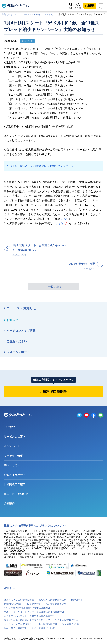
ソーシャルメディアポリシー (19, 624)
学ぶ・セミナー (13, 465)
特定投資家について (56, 604)
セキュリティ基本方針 (15, 628)
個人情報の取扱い (71, 624)
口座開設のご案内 (15, 484)
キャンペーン (12, 446)
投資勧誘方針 (34, 604)
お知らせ (49, 14)
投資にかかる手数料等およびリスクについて (33, 526)
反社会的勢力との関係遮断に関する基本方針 (27, 608)
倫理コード (77, 600)
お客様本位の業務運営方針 (53, 600)
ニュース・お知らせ (31, 14)
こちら (65, 219)
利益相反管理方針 (13, 604)
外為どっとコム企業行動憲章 (19, 600)
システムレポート (18, 352)
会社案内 (9, 503)
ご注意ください (17, 341)
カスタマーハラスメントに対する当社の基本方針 (29, 616)
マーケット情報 (13, 456)
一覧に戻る (55, 287)
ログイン (78, 6)
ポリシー (10, 588)
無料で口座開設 (55, 392)
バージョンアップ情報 (21, 331)
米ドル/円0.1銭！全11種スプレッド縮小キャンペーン (42, 166)
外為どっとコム (9, 14)
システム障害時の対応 (66, 620)
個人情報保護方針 (48, 624)
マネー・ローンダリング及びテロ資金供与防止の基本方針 (34, 612)
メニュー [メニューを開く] (101, 6)
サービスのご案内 (15, 437)
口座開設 (90, 6)
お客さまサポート (15, 475)
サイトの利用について (43, 628)
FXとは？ (10, 427)
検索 (71, 6)
